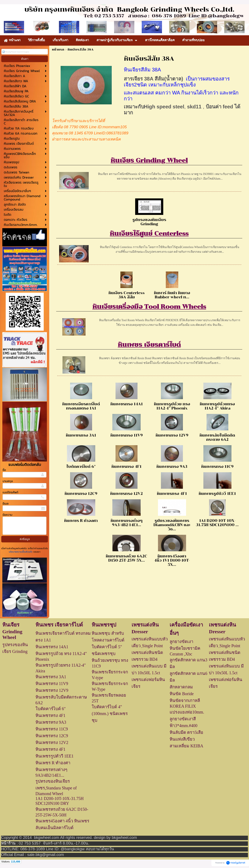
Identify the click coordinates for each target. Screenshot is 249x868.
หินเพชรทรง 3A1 (81, 435)
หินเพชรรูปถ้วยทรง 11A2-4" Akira (217, 406)
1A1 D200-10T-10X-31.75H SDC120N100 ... (217, 523)
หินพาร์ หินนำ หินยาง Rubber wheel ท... (172, 295)
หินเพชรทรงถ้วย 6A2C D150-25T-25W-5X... (127, 558)
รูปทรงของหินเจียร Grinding (149, 222)
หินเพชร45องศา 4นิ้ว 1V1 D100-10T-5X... (172, 560)
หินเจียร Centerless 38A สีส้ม (127, 295)
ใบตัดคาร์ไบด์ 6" (81, 467)
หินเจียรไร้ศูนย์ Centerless (149, 233)
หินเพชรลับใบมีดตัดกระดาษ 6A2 (217, 437)
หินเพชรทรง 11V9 (127, 435)
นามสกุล (8, 481)
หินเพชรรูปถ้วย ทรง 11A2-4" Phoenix (172, 406)
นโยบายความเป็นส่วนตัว (21, 552)
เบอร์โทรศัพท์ (10, 492)
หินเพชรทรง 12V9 (172, 435)
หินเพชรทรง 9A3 (172, 467)
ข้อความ (7, 515)
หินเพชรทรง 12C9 (81, 494)
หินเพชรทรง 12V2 (127, 494)
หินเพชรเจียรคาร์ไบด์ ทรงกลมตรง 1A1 (81, 406)
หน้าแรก (58, 50)
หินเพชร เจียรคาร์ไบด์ (149, 345)
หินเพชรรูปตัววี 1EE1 (217, 494)
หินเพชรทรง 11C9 (217, 467)
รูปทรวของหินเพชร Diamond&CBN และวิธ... (172, 525)
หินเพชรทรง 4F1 (127, 467)
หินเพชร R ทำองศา (81, 521)
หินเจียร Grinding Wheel (149, 160)
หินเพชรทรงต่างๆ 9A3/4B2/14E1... (127, 523)
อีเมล (5, 504)
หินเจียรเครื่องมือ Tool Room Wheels (149, 307)
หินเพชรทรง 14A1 (127, 404)
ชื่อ (4, 470)
